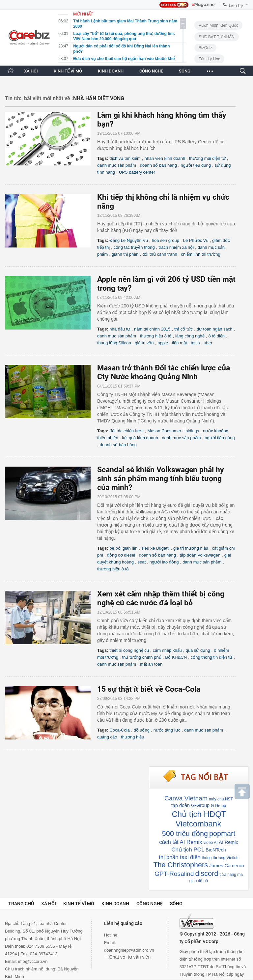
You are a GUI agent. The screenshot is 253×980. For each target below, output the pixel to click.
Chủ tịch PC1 (188, 850)
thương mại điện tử (207, 158)
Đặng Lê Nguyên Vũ (129, 240)
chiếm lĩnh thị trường (201, 254)
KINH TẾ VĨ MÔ (68, 71)
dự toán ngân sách (215, 329)
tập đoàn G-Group (190, 805)
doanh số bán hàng (158, 165)
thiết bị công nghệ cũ (129, 650)
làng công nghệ (190, 336)
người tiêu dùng (196, 165)
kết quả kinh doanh (140, 438)
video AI (211, 843)
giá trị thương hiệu (191, 548)
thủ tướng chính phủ (142, 657)
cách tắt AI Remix (181, 842)
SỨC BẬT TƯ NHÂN (217, 37)
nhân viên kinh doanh (165, 158)
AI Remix (228, 842)
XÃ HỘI (31, 71)
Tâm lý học (209, 59)
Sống (176, 904)
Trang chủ (21, 904)
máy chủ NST (221, 799)
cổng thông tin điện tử (212, 657)
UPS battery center (137, 172)
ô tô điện (216, 336)
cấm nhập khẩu (167, 650)
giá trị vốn (144, 343)
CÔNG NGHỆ (151, 71)
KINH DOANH (111, 71)
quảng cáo (107, 737)
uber (208, 343)
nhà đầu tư (120, 329)
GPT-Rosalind (174, 874)
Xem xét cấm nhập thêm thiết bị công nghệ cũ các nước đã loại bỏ (161, 598)
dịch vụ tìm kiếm (125, 158)
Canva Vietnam (186, 798)
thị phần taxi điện (180, 857)
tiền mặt (180, 343)
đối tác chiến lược (126, 431)
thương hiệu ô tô (156, 336)
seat (142, 562)
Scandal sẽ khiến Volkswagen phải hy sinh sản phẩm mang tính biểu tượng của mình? (161, 479)
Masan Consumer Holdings (173, 431)
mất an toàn (151, 664)
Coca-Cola (119, 730)
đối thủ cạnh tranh (160, 254)
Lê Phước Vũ (196, 240)
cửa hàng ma (231, 875)
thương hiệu (132, 737)
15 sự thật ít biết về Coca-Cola (149, 689)
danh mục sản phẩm (117, 165)
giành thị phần (125, 254)
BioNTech (216, 850)
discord (207, 873)
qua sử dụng (198, 650)
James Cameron (227, 866)
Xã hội (49, 904)
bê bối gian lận (123, 548)
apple (163, 343)
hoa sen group (166, 240)
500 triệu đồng (185, 834)
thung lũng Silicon (114, 343)
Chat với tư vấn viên (127, 957)
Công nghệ (150, 904)
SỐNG (185, 71)
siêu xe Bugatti (155, 548)
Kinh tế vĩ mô (79, 904)
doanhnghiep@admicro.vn (129, 950)
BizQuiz (205, 48)
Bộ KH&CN (176, 657)
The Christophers (181, 865)
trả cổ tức (183, 329)
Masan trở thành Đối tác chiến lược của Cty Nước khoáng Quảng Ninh (164, 372)
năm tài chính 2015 (152, 329)
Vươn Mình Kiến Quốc (218, 25)
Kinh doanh (115, 904)
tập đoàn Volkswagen (200, 555)
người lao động (164, 562)
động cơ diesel (121, 555)
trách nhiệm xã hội (176, 247)
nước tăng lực (167, 730)
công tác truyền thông (134, 247)
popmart (222, 834)
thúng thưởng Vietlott (220, 858)
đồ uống (141, 730)
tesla (195, 343)
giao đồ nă (199, 881)
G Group (218, 806)
